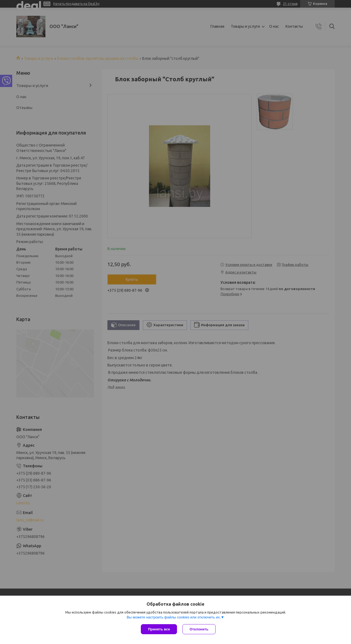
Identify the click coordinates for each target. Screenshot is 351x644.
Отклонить (199, 629)
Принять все (159, 629)
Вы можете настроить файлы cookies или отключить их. (174, 617)
